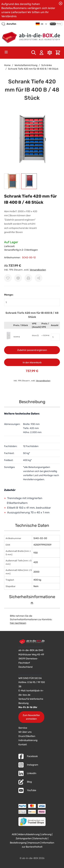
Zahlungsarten (24, 838)
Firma (59, 24)
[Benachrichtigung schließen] (61, 3)
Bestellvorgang (18, 843)
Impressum (34, 843)
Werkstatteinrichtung (26, 65)
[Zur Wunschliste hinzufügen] (8, 278)
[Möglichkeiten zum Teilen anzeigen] (39, 278)
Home (7, 65)
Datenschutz (40, 838)
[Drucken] (28, 278)
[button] (32, 140)
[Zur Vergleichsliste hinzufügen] (18, 278)
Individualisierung (28, 740)
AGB (14, 834)
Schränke (47, 65)
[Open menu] (6, 52)
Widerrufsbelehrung (29, 834)
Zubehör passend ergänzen (32, 350)
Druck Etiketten (27, 736)
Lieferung (46, 834)
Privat (53, 24)
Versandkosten (38, 270)
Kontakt (23, 745)
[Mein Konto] (41, 53)
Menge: (9, 295)
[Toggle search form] (34, 53)
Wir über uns (25, 732)
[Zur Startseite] (32, 37)
